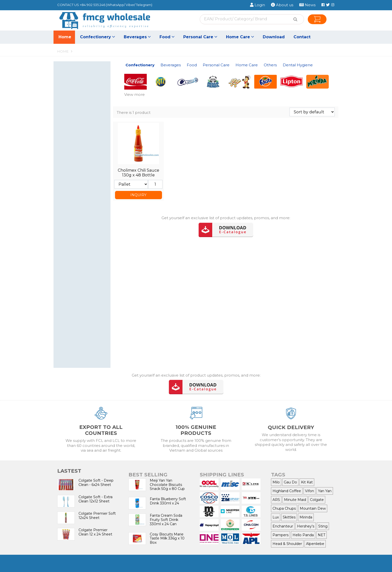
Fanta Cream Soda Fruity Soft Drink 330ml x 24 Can (166, 520)
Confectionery (97, 37)
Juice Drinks (84, 125)
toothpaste (72, 343)
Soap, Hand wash (84, 243)
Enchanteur (283, 526)
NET (321, 535)
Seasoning (84, 162)
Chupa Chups (284, 508)
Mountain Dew (313, 508)
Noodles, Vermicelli (84, 173)
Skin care (84, 232)
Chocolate (84, 99)
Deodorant (72, 249)
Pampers (280, 535)
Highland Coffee (287, 491)
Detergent (84, 280)
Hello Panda (303, 535)
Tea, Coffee (84, 147)
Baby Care (84, 260)
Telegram (144, 5)
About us (282, 5)
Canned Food (74, 167)
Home (65, 37)
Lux (276, 517)
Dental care (84, 210)
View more (134, 94)
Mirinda (306, 517)
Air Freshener (74, 308)
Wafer (84, 77)
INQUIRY (138, 195)
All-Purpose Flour (77, 184)
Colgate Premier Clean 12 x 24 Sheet (95, 532)
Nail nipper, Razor (77, 204)
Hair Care (70, 238)
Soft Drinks (84, 119)
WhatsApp (115, 5)
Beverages (137, 37)
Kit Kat (307, 482)
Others (80, 321)
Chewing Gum (84, 93)
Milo (276, 482)
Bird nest (70, 142)
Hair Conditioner (76, 221)
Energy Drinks (75, 130)
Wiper (67, 266)
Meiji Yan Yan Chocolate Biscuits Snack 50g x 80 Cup (167, 485)
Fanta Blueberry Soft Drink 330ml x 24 (168, 501)
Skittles (289, 517)
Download (274, 37)
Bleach (84, 303)
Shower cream (84, 227)
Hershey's (306, 526)
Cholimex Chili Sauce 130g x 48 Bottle (138, 173)
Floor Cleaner (84, 297)
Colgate (317, 500)
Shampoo (84, 215)
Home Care (240, 37)
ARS (276, 500)
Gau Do (290, 482)
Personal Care (200, 37)
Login (257, 5)
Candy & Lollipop (84, 88)
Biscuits (84, 82)
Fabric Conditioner (84, 286)
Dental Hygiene (80, 335)
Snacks (84, 105)
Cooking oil (72, 190)
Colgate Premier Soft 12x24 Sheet (97, 516)
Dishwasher (84, 292)
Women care (84, 255)
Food (167, 37)
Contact (302, 37)
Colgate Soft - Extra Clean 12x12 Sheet (95, 499)
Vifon (309, 491)
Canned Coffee (84, 136)
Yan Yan (325, 491)
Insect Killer (84, 314)
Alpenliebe (315, 544)
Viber (130, 5)
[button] (105, 69)
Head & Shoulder (287, 544)
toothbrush (84, 348)
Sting (323, 526)
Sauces (68, 179)
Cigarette (84, 328)
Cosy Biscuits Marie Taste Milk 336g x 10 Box (167, 538)
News (307, 5)
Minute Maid (295, 500)
